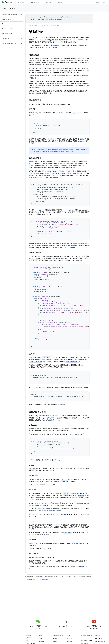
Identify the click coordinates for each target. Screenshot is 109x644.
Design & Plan (45, 26)
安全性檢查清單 (60, 405)
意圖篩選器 (32, 162)
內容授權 (47, 577)
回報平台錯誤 (99, 639)
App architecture (9, 9)
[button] (10, 14)
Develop (49, 2)
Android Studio (101, 2)
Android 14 (70, 641)
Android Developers (34, 26)
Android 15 (70, 639)
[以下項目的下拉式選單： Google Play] (67, 2)
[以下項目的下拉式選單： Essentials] (27, 2)
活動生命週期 (80, 567)
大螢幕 (55, 639)
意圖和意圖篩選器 (69, 248)
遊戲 (41, 639)
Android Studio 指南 (87, 640)
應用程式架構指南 (51, 48)
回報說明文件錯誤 (100, 641)
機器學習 (42, 641)
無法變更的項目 (70, 151)
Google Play (62, 2)
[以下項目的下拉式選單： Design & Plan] (42, 2)
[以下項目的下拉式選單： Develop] (54, 2)
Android (28, 640)
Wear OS (56, 641)
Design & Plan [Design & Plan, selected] (35, 2)
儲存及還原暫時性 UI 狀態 (52, 511)
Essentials (21, 2)
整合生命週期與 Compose (51, 420)
